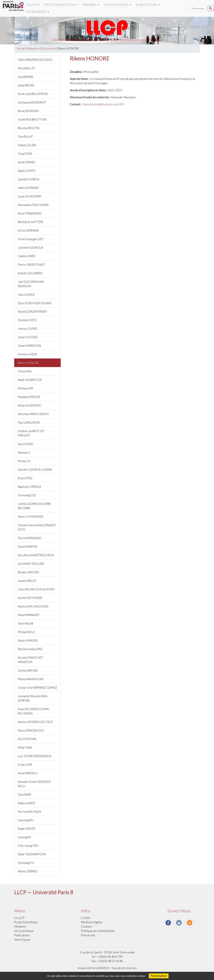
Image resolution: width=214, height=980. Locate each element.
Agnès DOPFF (27, 171)
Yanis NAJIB (25, 623)
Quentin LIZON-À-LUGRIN (35, 470)
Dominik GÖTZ (27, 320)
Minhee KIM (25, 388)
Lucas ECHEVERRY (30, 196)
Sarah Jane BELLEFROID (33, 94)
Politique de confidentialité (98, 931)
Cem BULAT (25, 137)
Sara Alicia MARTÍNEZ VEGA (36, 555)
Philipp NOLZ (26, 632)
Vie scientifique (117, 5)
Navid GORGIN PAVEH (32, 312)
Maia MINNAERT (29, 615)
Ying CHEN (25, 154)
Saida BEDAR (26, 85)
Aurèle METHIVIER (30, 598)
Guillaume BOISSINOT (32, 102)
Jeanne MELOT (27, 581)
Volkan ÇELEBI (27, 145)
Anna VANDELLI (28, 773)
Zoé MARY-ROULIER (31, 564)
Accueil (21, 48)
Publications (147, 5)
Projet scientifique (60, 5)
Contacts (87, 927)
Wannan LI (24, 452)
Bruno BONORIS (28, 111)
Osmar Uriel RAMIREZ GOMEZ (37, 688)
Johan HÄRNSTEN (29, 346)
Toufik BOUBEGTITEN (32, 119)
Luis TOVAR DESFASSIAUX (34, 756)
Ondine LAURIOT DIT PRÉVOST (31, 433)
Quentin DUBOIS (29, 179)
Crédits (86, 918)
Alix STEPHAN (27, 739)
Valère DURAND (28, 188)
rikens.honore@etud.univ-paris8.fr (103, 104)
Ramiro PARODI (28, 641)
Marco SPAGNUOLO (31, 730)
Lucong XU (24, 837)
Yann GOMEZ (26, 295)
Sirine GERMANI (28, 230)
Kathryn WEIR (26, 803)
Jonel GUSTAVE (28, 337)
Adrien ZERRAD (28, 871)
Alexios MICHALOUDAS (33, 606)
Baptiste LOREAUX (29, 487)
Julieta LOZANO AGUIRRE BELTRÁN (34, 506)
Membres (90, 5)
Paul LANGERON (29, 423)
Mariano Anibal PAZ (30, 649)
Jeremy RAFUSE (28, 670)
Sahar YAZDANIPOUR (32, 854)
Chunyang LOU (27, 495)
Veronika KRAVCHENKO (33, 414)
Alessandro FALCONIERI (33, 205)
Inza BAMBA (25, 77)
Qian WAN (24, 795)
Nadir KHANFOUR (30, 380)
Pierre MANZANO (30, 538)
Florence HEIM (27, 354)
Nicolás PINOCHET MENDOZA (30, 660)
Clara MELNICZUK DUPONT (36, 589)
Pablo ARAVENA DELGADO (35, 60)
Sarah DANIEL (27, 162)
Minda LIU (24, 461)
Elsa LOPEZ (25, 478)
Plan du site (88, 935)
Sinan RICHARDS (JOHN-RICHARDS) (34, 711)
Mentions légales (92, 922)
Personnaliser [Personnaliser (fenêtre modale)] (159, 976)
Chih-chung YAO (28, 846)
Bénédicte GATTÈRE (31, 222)
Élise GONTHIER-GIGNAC (35, 303)
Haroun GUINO (28, 329)
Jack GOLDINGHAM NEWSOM (31, 284)
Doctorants (49, 48)
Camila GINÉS (26, 256)
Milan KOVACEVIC (30, 405)
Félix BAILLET (26, 68)
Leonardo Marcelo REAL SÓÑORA (33, 698)
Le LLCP (32, 5)
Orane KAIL (25, 371)
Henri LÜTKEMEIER (30, 517)
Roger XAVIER (26, 829)
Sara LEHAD (25, 444)
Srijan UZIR (25, 765)
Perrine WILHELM (29, 812)
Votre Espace (37, 12)
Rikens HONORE (28, 363)
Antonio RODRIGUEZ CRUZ (35, 722)
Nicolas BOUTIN (29, 128)
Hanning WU (26, 820)
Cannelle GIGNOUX (30, 248)
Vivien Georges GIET (31, 239)
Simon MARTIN (27, 547)
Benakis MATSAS (28, 572)
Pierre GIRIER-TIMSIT (32, 265)
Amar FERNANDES (30, 213)
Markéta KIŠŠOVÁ (29, 397)
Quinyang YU (26, 863)
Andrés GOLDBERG (30, 273)
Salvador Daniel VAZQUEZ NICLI (34, 784)
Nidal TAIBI (25, 748)
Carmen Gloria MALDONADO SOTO (37, 527)
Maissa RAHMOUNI (31, 679)
